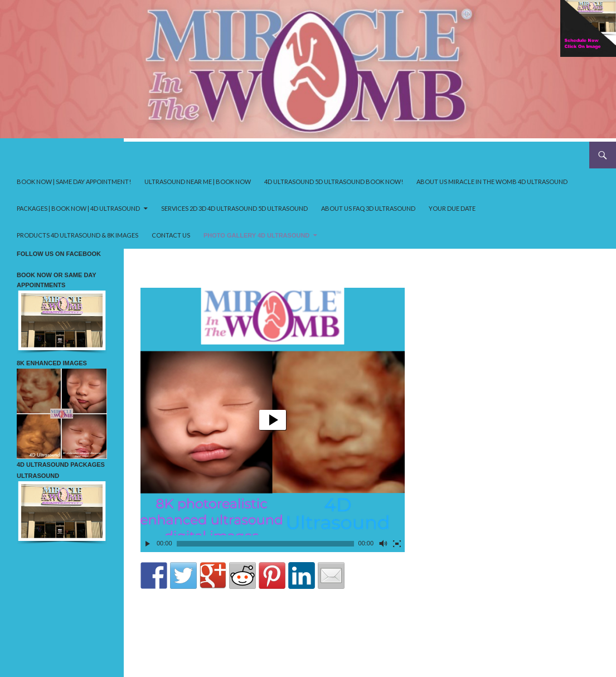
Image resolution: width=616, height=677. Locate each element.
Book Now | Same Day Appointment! (74, 182)
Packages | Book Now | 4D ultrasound (78, 208)
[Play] (148, 544)
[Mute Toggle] (382, 544)
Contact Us (171, 235)
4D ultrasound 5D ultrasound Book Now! (334, 182)
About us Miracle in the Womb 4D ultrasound (492, 182)
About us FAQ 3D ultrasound (368, 208)
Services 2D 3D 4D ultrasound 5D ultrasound (234, 208)
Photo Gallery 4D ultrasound (256, 235)
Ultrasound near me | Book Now (198, 182)
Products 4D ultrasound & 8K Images (77, 235)
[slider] (265, 544)
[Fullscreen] (397, 544)
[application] (273, 420)
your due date (452, 208)
